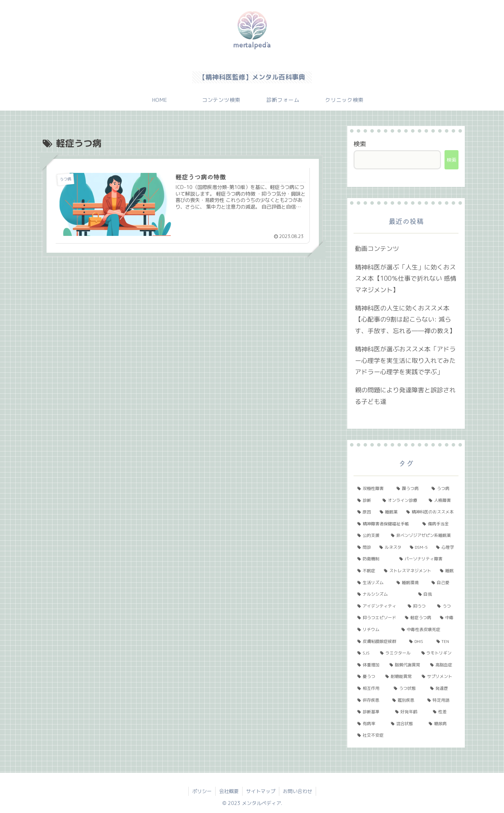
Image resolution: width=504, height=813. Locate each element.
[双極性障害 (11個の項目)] (373, 489)
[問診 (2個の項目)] (365, 547)
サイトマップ (261, 791)
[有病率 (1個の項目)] (370, 724)
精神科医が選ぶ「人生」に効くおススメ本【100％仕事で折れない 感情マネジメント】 (406, 279)
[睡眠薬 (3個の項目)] (389, 512)
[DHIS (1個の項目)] (419, 642)
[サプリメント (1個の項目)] (438, 677)
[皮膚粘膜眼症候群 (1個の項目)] (379, 642)
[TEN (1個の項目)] (446, 642)
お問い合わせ (297, 791)
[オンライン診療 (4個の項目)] (402, 500)
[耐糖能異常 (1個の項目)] (400, 677)
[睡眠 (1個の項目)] (447, 571)
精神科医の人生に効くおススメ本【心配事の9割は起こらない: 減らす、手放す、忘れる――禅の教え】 (405, 320)
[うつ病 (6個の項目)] (443, 489)
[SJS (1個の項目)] (365, 653)
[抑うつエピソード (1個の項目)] (377, 618)
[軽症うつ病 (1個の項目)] (419, 618)
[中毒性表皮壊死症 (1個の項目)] (428, 630)
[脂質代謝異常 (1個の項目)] (406, 665)
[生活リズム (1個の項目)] (373, 583)
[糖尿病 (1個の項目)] (442, 724)
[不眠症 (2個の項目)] (367, 571)
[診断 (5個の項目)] (366, 500)
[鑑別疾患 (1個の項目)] (406, 700)
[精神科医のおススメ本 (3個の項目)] (430, 512)
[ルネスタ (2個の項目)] (391, 547)
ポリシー (202, 791)
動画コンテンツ (377, 249)
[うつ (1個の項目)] (446, 606)
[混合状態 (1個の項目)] (406, 724)
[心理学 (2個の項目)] (445, 547)
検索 (360, 144)
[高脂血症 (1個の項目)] (442, 665)
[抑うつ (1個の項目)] (419, 606)
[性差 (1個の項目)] (444, 712)
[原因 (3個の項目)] (365, 512)
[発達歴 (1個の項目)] (442, 688)
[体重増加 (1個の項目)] (370, 665)
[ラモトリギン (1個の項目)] (438, 653)
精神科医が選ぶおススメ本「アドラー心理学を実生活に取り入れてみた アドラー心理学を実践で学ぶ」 (405, 360)
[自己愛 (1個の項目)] (443, 583)
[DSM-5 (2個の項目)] (419, 547)
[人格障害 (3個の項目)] (442, 500)
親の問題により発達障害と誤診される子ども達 (405, 396)
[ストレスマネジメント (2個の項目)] (408, 571)
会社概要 (229, 791)
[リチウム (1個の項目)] (376, 630)
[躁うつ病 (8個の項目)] (410, 489)
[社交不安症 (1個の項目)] (406, 735)
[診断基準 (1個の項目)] (372, 712)
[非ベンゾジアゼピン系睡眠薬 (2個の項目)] (423, 535)
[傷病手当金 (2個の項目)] (439, 524)
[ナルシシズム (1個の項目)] (384, 594)
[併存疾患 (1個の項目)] (371, 700)
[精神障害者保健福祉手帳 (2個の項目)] (386, 524)
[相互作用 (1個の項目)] (372, 688)
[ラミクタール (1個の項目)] (397, 653)
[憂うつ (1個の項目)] (367, 677)
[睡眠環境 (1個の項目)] (410, 583)
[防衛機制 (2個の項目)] (374, 559)
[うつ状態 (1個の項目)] (408, 688)
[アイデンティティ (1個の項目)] (379, 606)
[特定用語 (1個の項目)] (441, 700)
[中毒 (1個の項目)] (447, 618)
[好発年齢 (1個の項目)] (410, 712)
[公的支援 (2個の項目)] (370, 535)
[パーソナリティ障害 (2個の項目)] (427, 559)
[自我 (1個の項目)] (436, 594)
